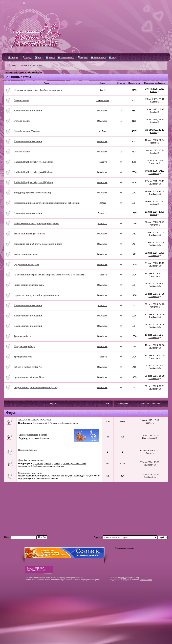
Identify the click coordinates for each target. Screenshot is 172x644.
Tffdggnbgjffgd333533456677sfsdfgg (33, 193)
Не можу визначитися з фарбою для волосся (38, 90)
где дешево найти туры (26, 264)
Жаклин (154, 92)
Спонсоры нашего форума (33, 435)
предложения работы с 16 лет (30, 377)
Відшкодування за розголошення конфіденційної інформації (47, 203)
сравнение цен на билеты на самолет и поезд (38, 244)
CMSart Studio (146, 580)
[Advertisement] (86, 507)
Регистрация (98, 57)
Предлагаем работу (24, 346)
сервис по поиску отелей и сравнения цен (36, 295)
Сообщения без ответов (15, 72)
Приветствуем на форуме (25, 65)
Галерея (13, 57)
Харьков (39, 464)
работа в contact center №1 (28, 367)
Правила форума (27, 450)
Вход (113, 57)
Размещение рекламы (125, 548)
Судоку (27, 57)
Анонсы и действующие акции (64, 423)
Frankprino (102, 162)
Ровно (57, 464)
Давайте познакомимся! (31, 460)
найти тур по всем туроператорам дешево (36, 223)
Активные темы (35, 72)
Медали (83, 57)
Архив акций (41, 423)
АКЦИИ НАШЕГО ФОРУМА (35, 420)
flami (102, 90)
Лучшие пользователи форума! (50, 466)
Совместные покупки (30, 473)
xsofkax (102, 131)
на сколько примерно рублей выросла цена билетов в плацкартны (50, 275)
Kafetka (154, 102)
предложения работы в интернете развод (36, 387)
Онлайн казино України (27, 131)
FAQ (39, 57)
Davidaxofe (102, 111)
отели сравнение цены (26, 254)
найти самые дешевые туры (29, 285)
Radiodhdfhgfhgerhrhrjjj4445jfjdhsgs (33, 162)
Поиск (50, 57)
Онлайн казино (22, 121)
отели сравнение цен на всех (29, 234)
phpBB (123, 578)
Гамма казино (21, 100)
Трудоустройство (23, 336)
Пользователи (66, 57)
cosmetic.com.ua (41, 438)
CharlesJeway (102, 100)
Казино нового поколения (28, 111)
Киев (48, 464)
